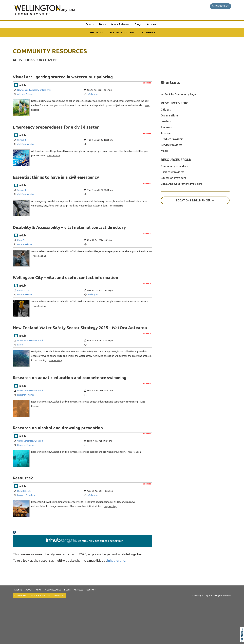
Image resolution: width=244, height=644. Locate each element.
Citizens (166, 110)
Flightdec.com (24, 491)
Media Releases (120, 24)
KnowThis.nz (23, 290)
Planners (166, 127)
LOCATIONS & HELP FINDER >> (195, 200)
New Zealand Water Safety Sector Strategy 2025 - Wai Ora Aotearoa (80, 328)
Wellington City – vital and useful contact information (65, 277)
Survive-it (22, 140)
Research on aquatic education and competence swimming (70, 378)
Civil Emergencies (25, 144)
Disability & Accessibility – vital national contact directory (69, 227)
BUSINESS (149, 32)
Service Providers (172, 145)
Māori (164, 151)
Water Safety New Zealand (30, 341)
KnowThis (22, 240)
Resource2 (23, 478)
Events (90, 24)
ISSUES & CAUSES (123, 32)
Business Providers (26, 495)
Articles (151, 24)
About (29, 590)
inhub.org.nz (116, 561)
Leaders (166, 121)
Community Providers (174, 166)
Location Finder (25, 244)
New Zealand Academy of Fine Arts (34, 90)
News (102, 24)
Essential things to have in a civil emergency (56, 177)
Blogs (138, 24)
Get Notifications (221, 6)
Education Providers (173, 178)
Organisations (170, 115)
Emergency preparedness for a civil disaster (56, 127)
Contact (91, 590)
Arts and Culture (25, 94)
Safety (20, 345)
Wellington (93, 94)
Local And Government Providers (181, 184)
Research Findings (26, 395)
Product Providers (172, 139)
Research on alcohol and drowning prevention (58, 428)
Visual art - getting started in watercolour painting (63, 77)
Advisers (166, 133)
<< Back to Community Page (178, 94)
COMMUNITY (94, 32)
